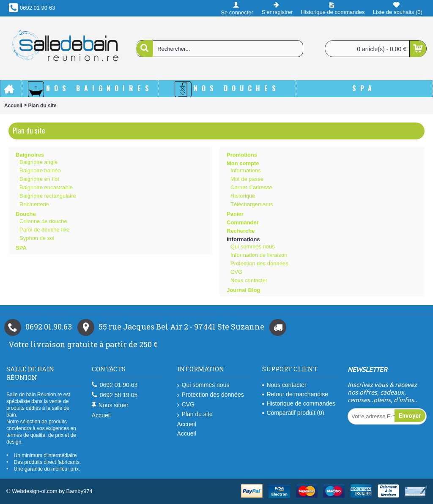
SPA (21, 248)
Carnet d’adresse (251, 187)
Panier (235, 214)
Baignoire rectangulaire (48, 196)
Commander (243, 222)
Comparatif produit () (293, 413)
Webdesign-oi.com (34, 491)
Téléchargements (252, 204)
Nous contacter (249, 280)
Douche (26, 214)
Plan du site (42, 106)
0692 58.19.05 (115, 395)
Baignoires (30, 155)
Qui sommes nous (253, 247)
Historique (243, 196)
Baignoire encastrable (46, 187)
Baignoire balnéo (40, 170)
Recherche (241, 231)
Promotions (242, 155)
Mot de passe (247, 179)
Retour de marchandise (295, 394)
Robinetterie (34, 204)
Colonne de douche (43, 221)
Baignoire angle (38, 162)
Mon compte (243, 163)
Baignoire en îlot (39, 179)
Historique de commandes (299, 403)
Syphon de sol (37, 238)
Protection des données (259, 263)
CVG (236, 272)
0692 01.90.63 (115, 385)
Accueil (13, 106)
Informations (246, 170)
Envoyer (410, 416)
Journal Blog (243, 290)
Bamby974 (79, 491)
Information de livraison (259, 255)
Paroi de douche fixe (45, 230)
